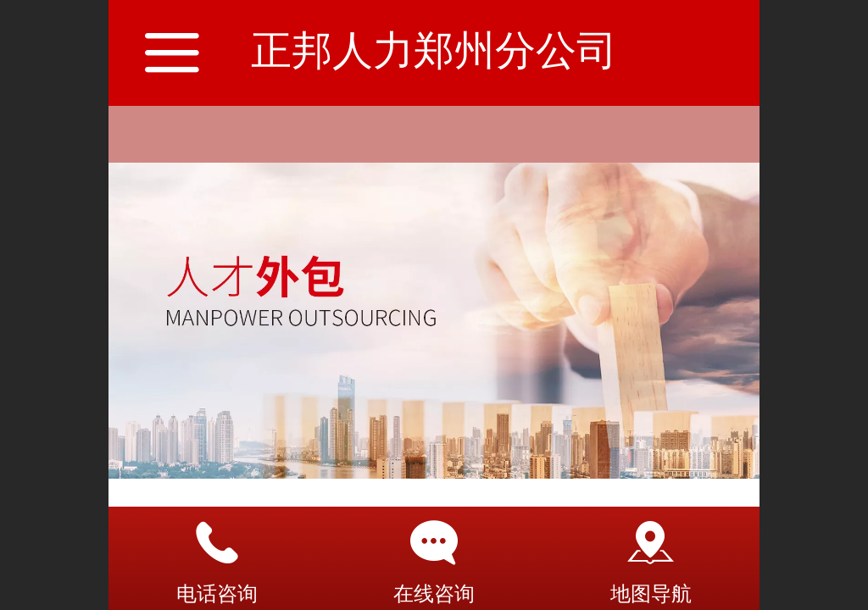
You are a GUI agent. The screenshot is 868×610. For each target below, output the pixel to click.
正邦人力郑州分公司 (434, 50)
